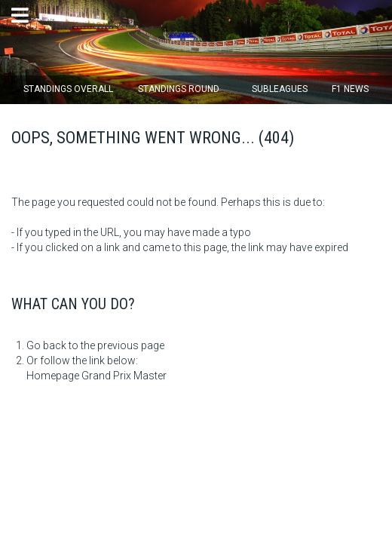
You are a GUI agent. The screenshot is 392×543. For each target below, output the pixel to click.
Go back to (52, 345)
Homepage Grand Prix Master (96, 376)
